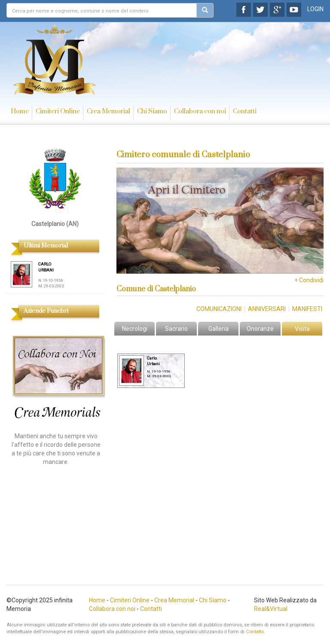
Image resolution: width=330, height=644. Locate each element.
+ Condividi (309, 280)
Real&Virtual (271, 609)
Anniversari (267, 309)
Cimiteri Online (58, 111)
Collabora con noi (200, 111)
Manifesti (307, 309)
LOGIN (315, 9)
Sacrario (176, 329)
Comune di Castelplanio (156, 289)
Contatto (255, 632)
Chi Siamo (152, 111)
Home (20, 111)
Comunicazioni (219, 309)
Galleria (218, 329)
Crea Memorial (108, 111)
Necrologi (135, 329)
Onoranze (260, 329)
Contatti (245, 111)
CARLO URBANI (46, 267)
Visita (302, 329)
